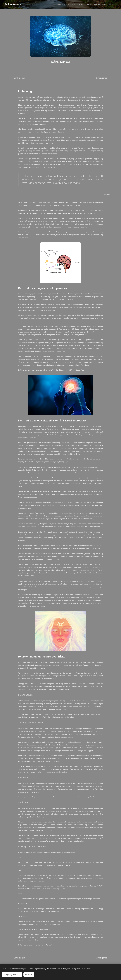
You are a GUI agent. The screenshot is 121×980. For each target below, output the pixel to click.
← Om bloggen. (18, 78)
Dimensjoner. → (103, 78)
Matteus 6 (107, 194)
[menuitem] (66, 4)
